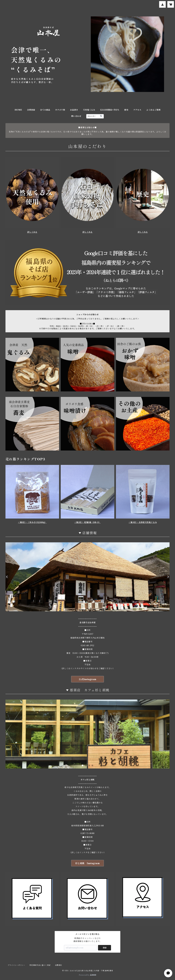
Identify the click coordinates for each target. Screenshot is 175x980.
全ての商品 (45, 110)
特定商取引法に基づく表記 (40, 965)
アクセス (137, 110)
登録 (105, 948)
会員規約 (58, 965)
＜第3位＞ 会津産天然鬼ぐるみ (143, 522)
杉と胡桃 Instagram (87, 863)
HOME (18, 110)
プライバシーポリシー (16, 965)
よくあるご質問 (153, 110)
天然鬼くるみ (89, 110)
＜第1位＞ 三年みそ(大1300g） (32, 522)
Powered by (88, 975)
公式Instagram (87, 679)
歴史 (126, 110)
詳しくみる (32, 232)
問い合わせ (76, 116)
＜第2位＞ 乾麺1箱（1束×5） (88, 522)
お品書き (74, 110)
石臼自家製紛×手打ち (110, 110)
